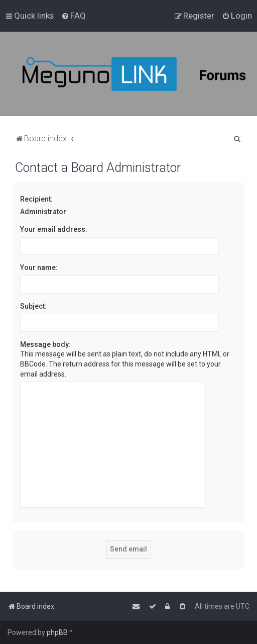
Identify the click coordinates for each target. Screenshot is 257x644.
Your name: (39, 267)
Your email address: (54, 229)
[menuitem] (74, 16)
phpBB (57, 632)
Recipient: (36, 199)
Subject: (33, 306)
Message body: (45, 344)
